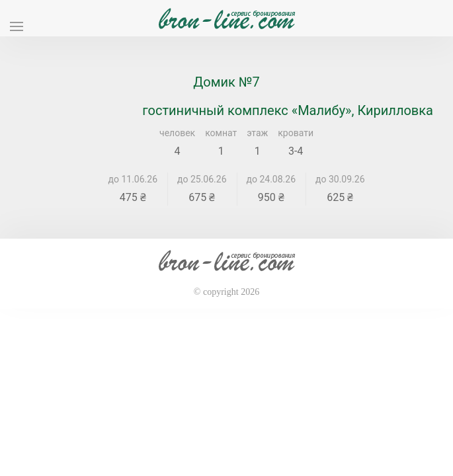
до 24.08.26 (271, 179)
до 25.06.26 (202, 179)
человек (177, 133)
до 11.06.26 (133, 179)
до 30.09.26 (340, 179)
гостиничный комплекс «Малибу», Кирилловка (288, 110)
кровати (296, 133)
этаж (257, 133)
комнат (221, 133)
